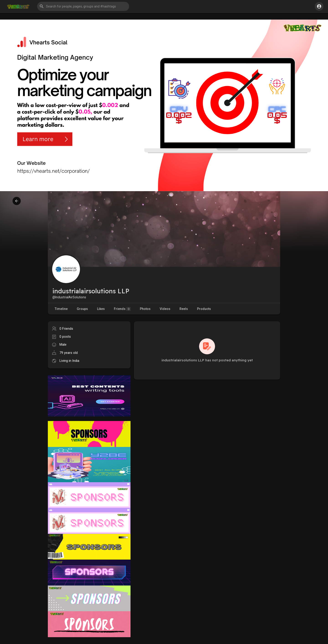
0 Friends (66, 329)
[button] (83, 6)
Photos (145, 309)
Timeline (61, 309)
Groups (82, 309)
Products (204, 309)
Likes (101, 309)
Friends (122, 309)
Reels (184, 309)
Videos (165, 309)
